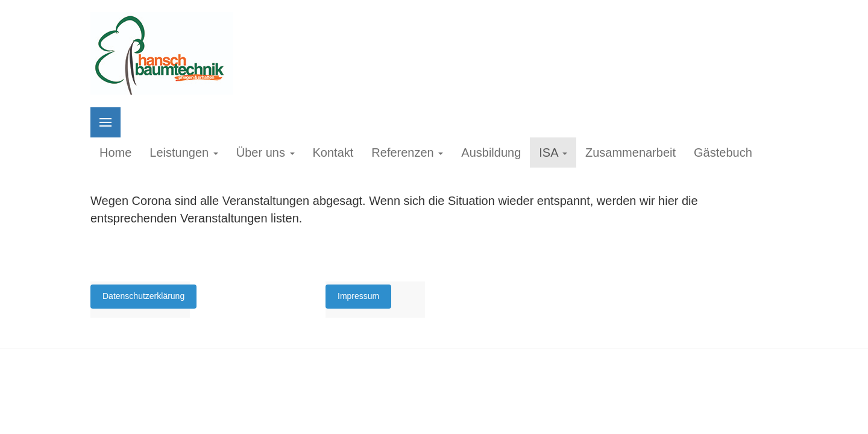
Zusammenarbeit (631, 153)
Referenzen (407, 153)
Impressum (358, 296)
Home (115, 153)
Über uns (266, 153)
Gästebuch (723, 153)
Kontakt (333, 153)
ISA (553, 153)
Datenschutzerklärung (143, 296)
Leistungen (184, 153)
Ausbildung (491, 153)
